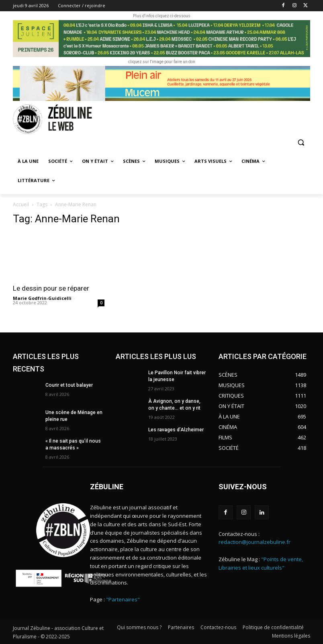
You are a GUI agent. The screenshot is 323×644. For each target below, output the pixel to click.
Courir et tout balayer (69, 385)
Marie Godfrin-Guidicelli (42, 298)
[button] (301, 143)
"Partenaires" (123, 599)
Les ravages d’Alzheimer (176, 429)
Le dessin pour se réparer (52, 288)
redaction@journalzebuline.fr (255, 542)
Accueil (21, 204)
